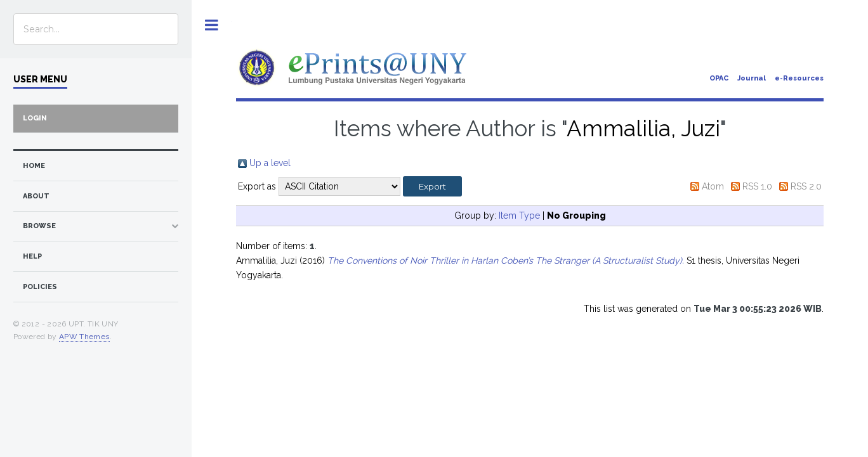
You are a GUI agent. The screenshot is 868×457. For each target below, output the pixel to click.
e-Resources (799, 78)
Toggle (212, 25)
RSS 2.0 (806, 186)
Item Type (519, 216)
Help (32, 256)
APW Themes (84, 337)
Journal (752, 78)
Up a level (270, 163)
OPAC (719, 78)
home (34, 166)
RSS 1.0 (757, 186)
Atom (713, 186)
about (36, 196)
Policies (40, 287)
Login (35, 118)
